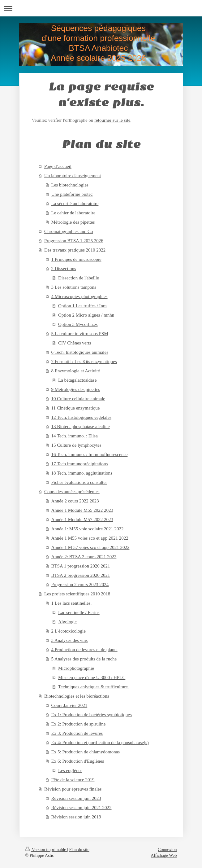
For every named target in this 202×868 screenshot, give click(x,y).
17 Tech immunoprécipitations (80, 464)
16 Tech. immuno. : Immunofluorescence (90, 454)
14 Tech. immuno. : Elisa (75, 436)
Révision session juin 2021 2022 (82, 808)
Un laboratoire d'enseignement (73, 176)
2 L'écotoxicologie (69, 631)
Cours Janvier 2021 (69, 705)
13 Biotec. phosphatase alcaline (81, 427)
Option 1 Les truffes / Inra (82, 306)
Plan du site (79, 850)
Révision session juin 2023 (76, 798)
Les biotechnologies (70, 185)
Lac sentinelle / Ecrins (79, 612)
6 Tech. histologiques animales (80, 352)
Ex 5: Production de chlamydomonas (86, 752)
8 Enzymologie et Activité (76, 371)
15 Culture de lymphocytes (76, 445)
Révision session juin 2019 (76, 817)
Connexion (167, 850)
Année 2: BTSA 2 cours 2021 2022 (84, 557)
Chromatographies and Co (69, 231)
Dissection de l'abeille (79, 278)
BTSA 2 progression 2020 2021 (81, 575)
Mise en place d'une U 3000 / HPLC (92, 677)
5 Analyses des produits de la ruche (84, 659)
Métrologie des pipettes (73, 222)
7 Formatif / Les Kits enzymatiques (84, 362)
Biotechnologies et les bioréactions (77, 696)
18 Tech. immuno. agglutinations (82, 473)
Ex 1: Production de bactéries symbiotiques (92, 715)
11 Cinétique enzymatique (76, 408)
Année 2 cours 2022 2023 (75, 501)
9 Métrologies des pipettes (76, 389)
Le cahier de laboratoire (73, 213)
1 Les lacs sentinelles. (72, 603)
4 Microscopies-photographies (80, 296)
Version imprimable (46, 850)
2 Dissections (64, 269)
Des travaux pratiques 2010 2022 (75, 250)
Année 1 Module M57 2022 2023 (82, 519)
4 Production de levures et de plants (84, 650)
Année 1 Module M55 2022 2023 (82, 510)
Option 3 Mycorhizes (78, 324)
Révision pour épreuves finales (73, 789)
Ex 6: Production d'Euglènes (78, 761)
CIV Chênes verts (75, 343)
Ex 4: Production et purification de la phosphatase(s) (100, 743)
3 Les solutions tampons (74, 287)
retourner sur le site (112, 120)
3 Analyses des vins (70, 640)
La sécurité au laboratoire (75, 204)
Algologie (67, 622)
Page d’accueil (58, 166)
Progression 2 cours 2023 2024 (80, 585)
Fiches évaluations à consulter (79, 482)
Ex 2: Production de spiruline (79, 724)
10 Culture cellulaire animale (78, 399)
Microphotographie (76, 668)
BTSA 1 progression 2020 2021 (81, 566)
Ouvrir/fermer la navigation (101, 8)
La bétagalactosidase (77, 380)
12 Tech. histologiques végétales (81, 417)
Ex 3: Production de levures (77, 733)
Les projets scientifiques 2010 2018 (77, 594)
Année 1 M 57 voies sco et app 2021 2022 (90, 547)
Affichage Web (164, 855)
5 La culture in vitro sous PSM (80, 334)
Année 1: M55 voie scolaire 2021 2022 (88, 529)
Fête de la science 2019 (73, 780)
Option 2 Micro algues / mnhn (86, 315)
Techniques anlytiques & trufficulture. (94, 687)
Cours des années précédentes (72, 492)
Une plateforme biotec (72, 194)
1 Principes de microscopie (76, 259)
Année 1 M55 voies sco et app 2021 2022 (90, 538)
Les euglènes (70, 770)
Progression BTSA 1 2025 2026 (74, 241)
